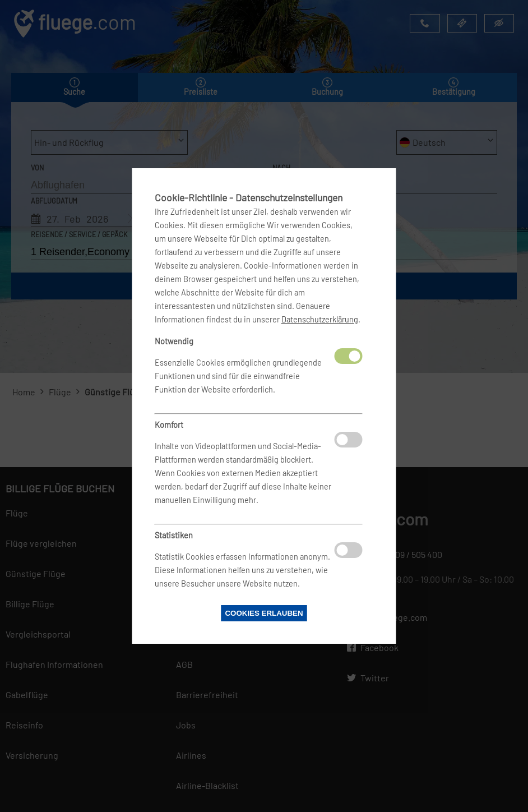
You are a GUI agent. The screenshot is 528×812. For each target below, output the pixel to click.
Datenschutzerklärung (320, 319)
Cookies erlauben (264, 613)
